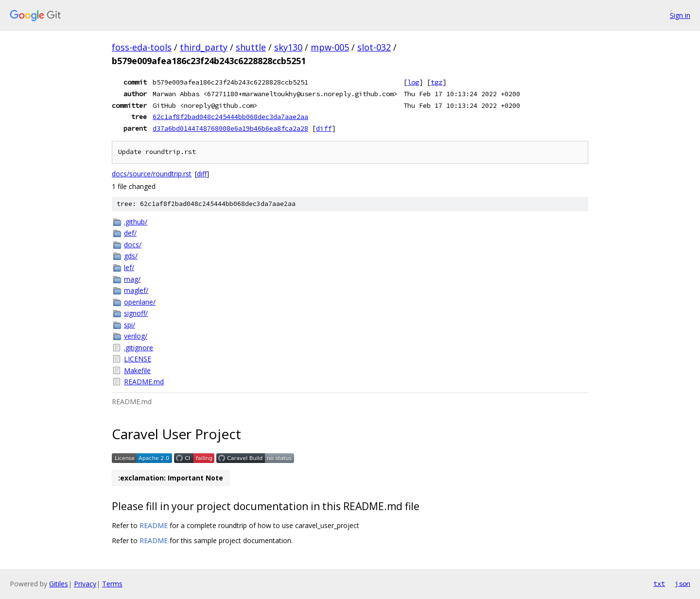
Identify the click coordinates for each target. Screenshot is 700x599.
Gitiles (59, 584)
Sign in (680, 15)
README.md (144, 382)
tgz (437, 82)
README (154, 525)
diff (324, 128)
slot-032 (374, 47)
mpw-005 (330, 47)
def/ (130, 233)
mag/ (132, 279)
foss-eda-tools (142, 47)
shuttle (251, 47)
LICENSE (138, 359)
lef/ (129, 267)
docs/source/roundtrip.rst (152, 174)
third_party (204, 47)
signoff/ (136, 313)
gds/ (131, 256)
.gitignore (139, 348)
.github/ (136, 222)
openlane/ (140, 302)
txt (659, 583)
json (682, 583)
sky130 (288, 47)
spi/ (130, 325)
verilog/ (136, 336)
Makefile (137, 370)
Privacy (85, 584)
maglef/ (136, 290)
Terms (112, 584)
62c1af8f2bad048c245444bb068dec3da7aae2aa (230, 117)
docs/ (133, 245)
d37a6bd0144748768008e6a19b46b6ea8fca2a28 (230, 128)
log (413, 82)
